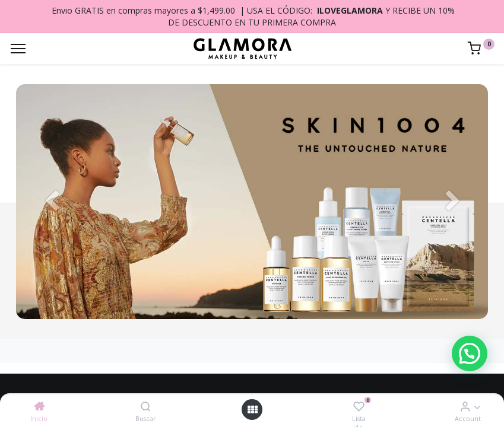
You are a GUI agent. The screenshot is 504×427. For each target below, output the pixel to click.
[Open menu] (252, 410)
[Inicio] (39, 406)
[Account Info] (465, 406)
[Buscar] (146, 406)
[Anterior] (51, 202)
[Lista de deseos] (359, 406)
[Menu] (18, 49)
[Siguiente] (453, 202)
